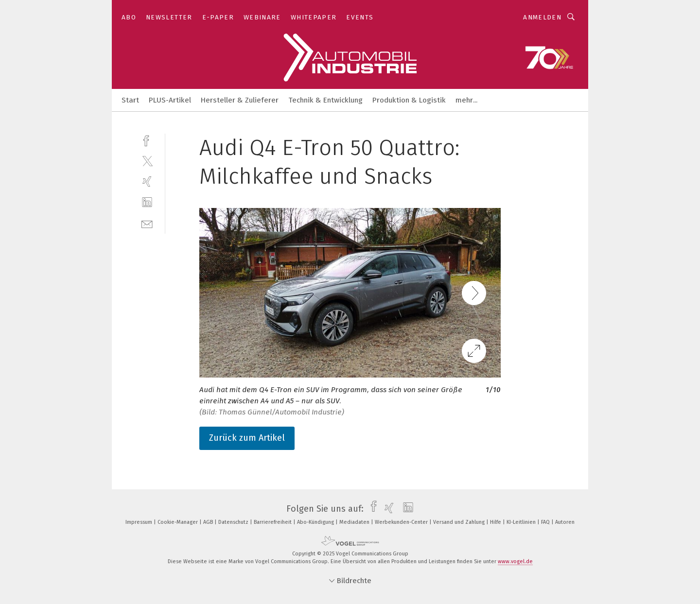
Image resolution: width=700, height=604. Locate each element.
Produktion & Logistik (409, 100)
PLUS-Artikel (170, 100)
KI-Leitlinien (522, 522)
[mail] (147, 223)
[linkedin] (147, 202)
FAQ (546, 522)
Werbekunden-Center (402, 522)
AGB (209, 522)
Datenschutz (234, 522)
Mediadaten (355, 522)
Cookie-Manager (178, 522)
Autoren (565, 522)
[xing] (147, 181)
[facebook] (147, 140)
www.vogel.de (515, 561)
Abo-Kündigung (316, 522)
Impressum (140, 522)
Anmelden (542, 17)
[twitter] (147, 161)
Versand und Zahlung (460, 522)
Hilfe (496, 522)
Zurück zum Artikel (247, 438)
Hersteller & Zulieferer (240, 100)
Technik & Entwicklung (325, 100)
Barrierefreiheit (273, 522)
